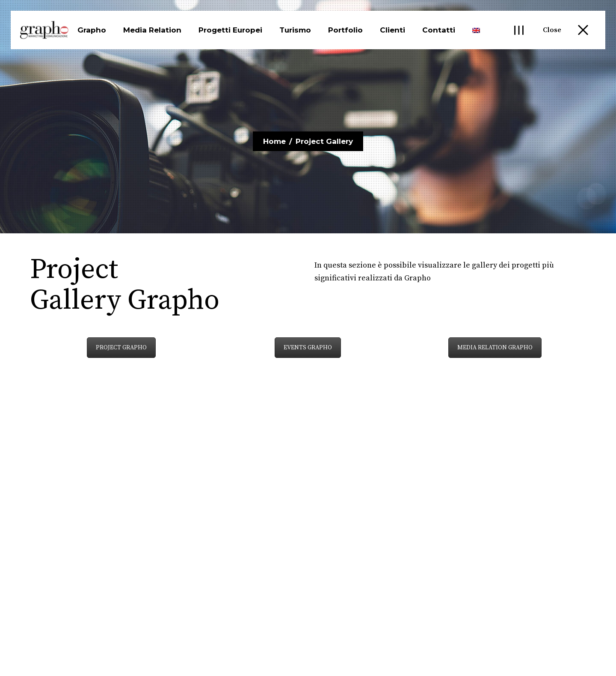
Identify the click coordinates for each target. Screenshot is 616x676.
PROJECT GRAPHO (121, 348)
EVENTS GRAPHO (308, 348)
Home (274, 141)
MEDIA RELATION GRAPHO (495, 348)
